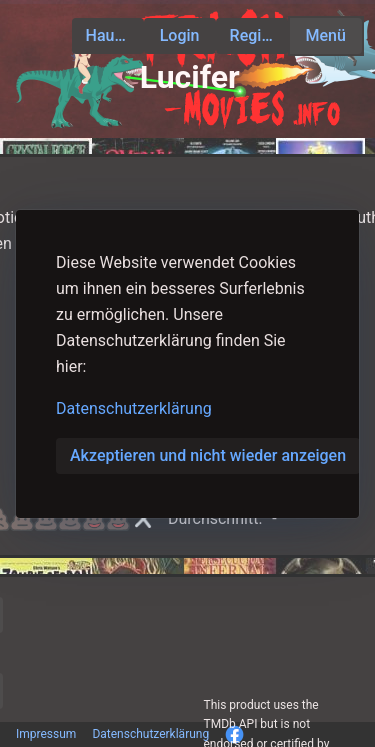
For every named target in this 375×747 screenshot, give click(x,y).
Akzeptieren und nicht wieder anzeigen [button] (208, 455)
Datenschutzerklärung (134, 408)
